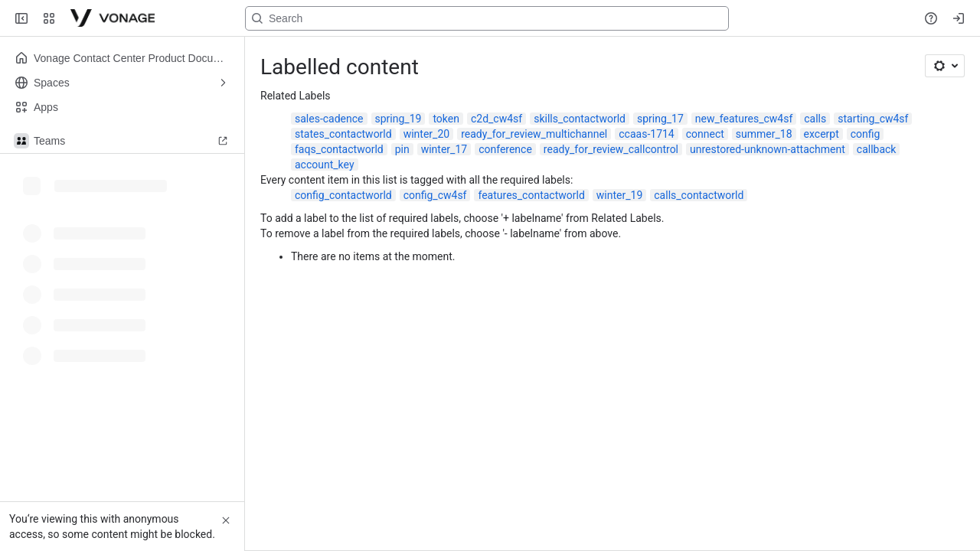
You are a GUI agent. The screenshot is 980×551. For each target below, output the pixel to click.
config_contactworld (343, 195)
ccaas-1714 (646, 134)
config (866, 134)
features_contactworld (531, 195)
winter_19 (619, 195)
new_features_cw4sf (744, 119)
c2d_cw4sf (497, 119)
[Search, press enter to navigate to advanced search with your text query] (487, 18)
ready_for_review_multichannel (534, 134)
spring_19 (399, 119)
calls (815, 119)
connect (705, 134)
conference (505, 149)
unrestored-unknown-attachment (768, 149)
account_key (325, 165)
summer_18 (764, 134)
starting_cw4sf (873, 119)
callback (877, 149)
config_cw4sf (435, 195)
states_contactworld (343, 134)
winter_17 (444, 149)
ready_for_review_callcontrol (611, 149)
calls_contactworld (699, 195)
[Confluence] (113, 18)
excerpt (822, 134)
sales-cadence (329, 119)
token (446, 119)
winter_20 (426, 134)
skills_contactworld (580, 119)
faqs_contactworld (339, 149)
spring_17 (660, 119)
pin (402, 149)
